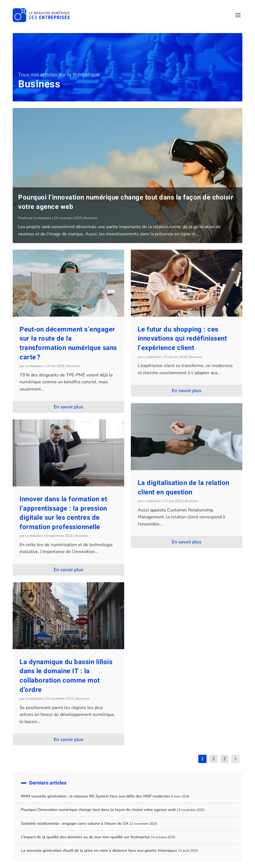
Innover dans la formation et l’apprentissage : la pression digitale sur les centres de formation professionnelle (63, 513)
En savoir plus (68, 407)
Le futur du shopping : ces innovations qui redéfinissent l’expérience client (182, 339)
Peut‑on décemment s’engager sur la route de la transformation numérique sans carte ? (68, 343)
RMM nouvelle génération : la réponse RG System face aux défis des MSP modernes (96, 796)
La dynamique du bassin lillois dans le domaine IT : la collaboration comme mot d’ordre (66, 676)
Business (91, 218)
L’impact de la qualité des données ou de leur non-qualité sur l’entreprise (85, 837)
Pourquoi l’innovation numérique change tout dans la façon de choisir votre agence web (126, 202)
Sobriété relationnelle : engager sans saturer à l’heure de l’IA (75, 823)
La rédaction (42, 218)
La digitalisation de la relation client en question (184, 488)
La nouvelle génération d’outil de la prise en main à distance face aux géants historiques (99, 851)
